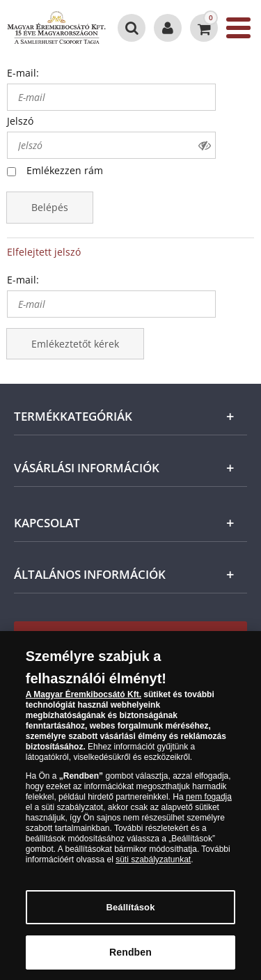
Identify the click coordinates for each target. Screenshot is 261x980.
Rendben (130, 960)
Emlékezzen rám (65, 170)
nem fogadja (209, 805)
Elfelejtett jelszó (44, 252)
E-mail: (23, 73)
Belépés (50, 207)
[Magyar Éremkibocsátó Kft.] (56, 28)
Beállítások (130, 916)
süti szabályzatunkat (153, 868)
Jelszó (20, 121)
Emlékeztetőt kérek (75, 344)
